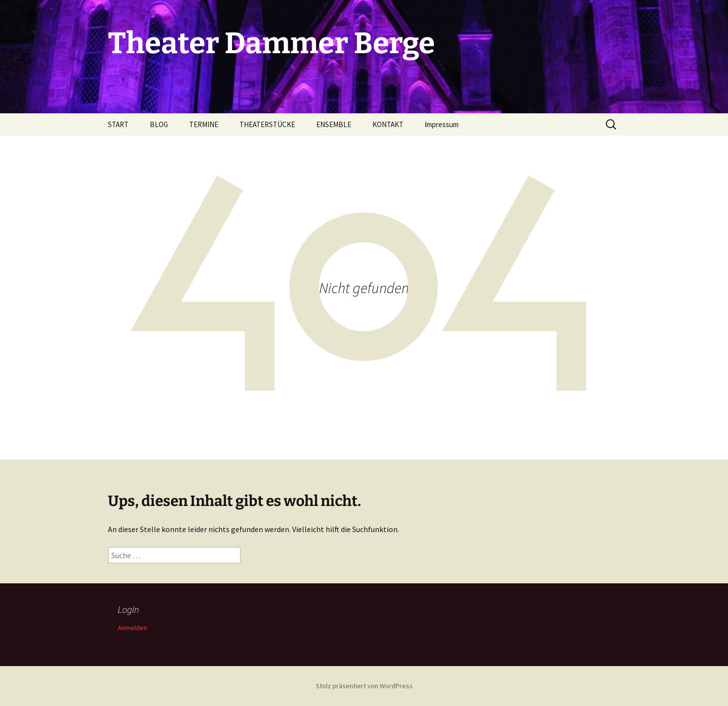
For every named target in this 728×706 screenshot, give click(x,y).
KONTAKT (388, 124)
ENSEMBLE (334, 124)
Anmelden (132, 628)
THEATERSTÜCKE (267, 124)
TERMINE (204, 124)
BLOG (159, 124)
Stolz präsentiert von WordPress (364, 686)
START (118, 124)
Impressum (442, 124)
